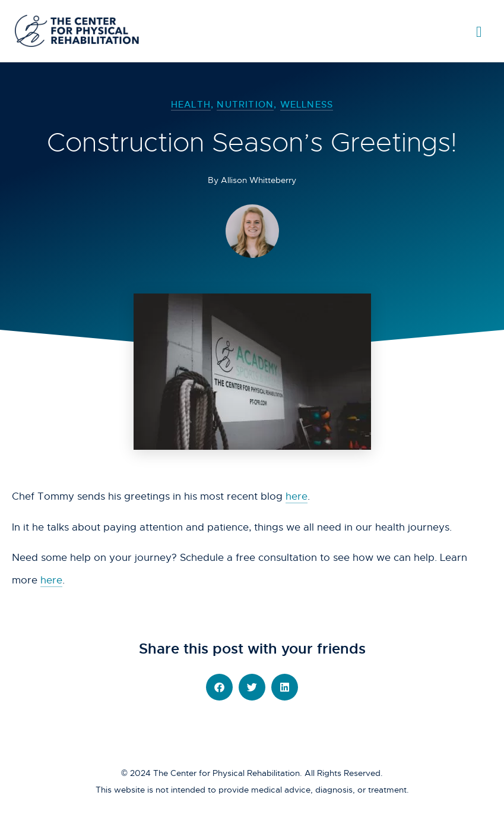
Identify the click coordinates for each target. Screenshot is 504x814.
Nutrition (245, 104)
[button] (219, 687)
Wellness (307, 104)
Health (191, 104)
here (297, 496)
